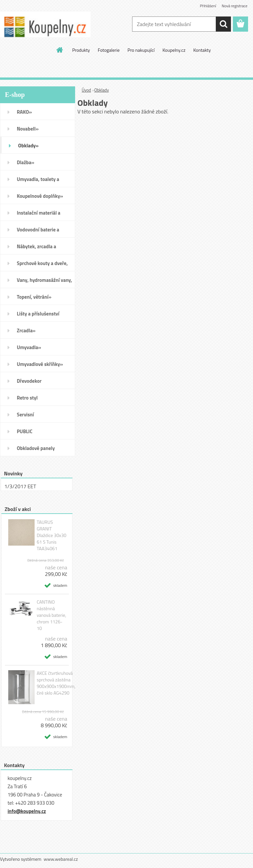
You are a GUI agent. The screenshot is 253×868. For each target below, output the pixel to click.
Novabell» (28, 129)
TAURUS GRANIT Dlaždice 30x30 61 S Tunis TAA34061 (51, 535)
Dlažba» (26, 162)
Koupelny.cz (174, 50)
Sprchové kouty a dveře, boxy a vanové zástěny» (42, 265)
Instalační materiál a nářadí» (39, 215)
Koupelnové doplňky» (40, 196)
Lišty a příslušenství (38, 314)
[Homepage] (60, 50)
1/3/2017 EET (20, 486)
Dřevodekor (29, 381)
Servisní (25, 415)
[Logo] (45, 24)
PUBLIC (25, 431)
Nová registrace (235, 6)
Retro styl (27, 398)
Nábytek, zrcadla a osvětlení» (36, 249)
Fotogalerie (109, 50)
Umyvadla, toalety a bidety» (38, 181)
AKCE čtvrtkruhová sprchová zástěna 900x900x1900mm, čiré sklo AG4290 (56, 683)
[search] (223, 24)
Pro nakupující (141, 50)
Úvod (86, 90)
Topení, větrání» (34, 297)
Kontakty (202, 50)
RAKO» (24, 112)
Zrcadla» (26, 330)
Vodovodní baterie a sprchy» (38, 232)
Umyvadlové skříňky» (40, 364)
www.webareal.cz (61, 859)
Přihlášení (208, 6)
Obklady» (28, 146)
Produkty (81, 50)
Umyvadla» (29, 347)
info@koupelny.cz (27, 811)
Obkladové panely (36, 448)
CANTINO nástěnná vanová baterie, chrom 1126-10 (51, 615)
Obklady (101, 90)
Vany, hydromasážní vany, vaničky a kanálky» (44, 282)
